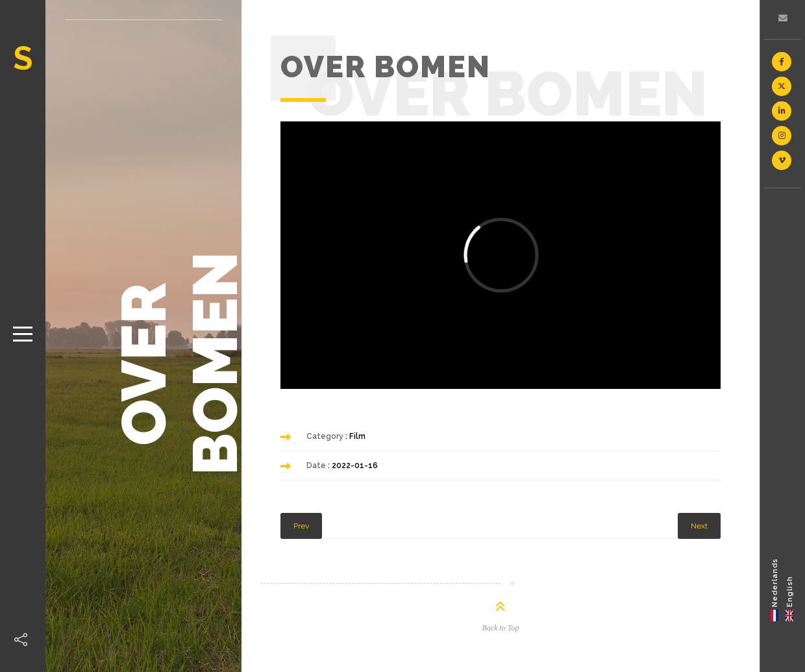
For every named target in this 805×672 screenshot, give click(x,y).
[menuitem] (775, 589)
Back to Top (501, 628)
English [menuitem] (790, 591)
